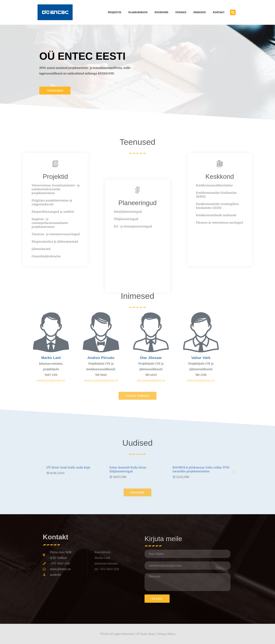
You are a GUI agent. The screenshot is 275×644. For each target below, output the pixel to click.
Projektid (115, 12)
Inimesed (200, 12)
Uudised (181, 12)
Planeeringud (138, 12)
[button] (233, 12)
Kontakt (219, 12)
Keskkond (162, 12)
